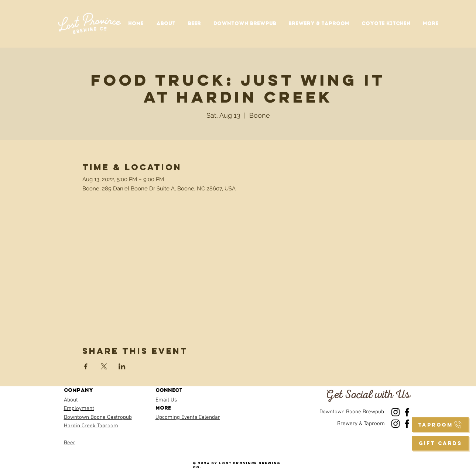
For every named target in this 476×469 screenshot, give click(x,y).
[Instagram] (395, 412)
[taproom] (440, 425)
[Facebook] (407, 412)
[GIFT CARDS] (440, 443)
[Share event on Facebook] (86, 366)
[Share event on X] (104, 366)
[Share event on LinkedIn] (122, 366)
